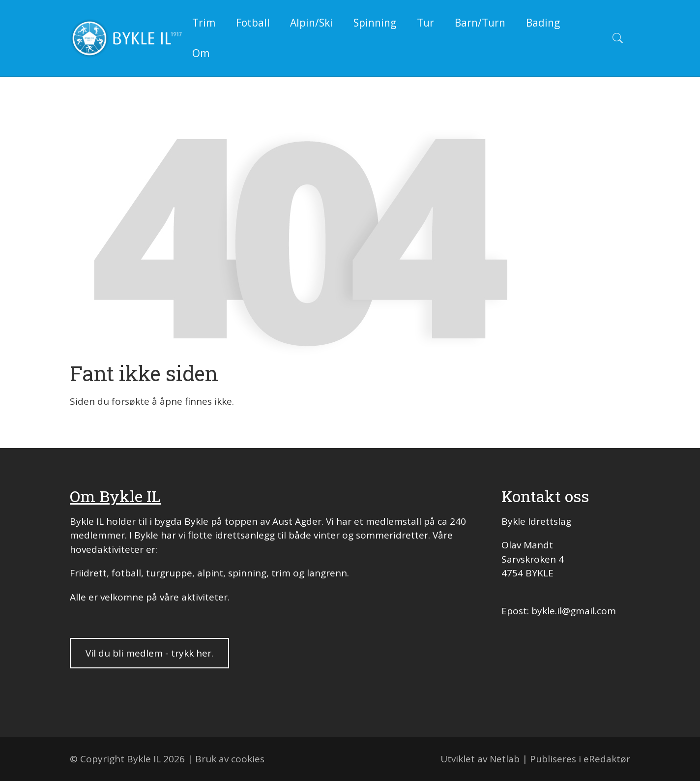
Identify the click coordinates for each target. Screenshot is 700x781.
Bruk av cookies (230, 759)
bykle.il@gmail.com (574, 611)
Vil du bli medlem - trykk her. (149, 653)
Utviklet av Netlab (480, 759)
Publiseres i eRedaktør (580, 759)
